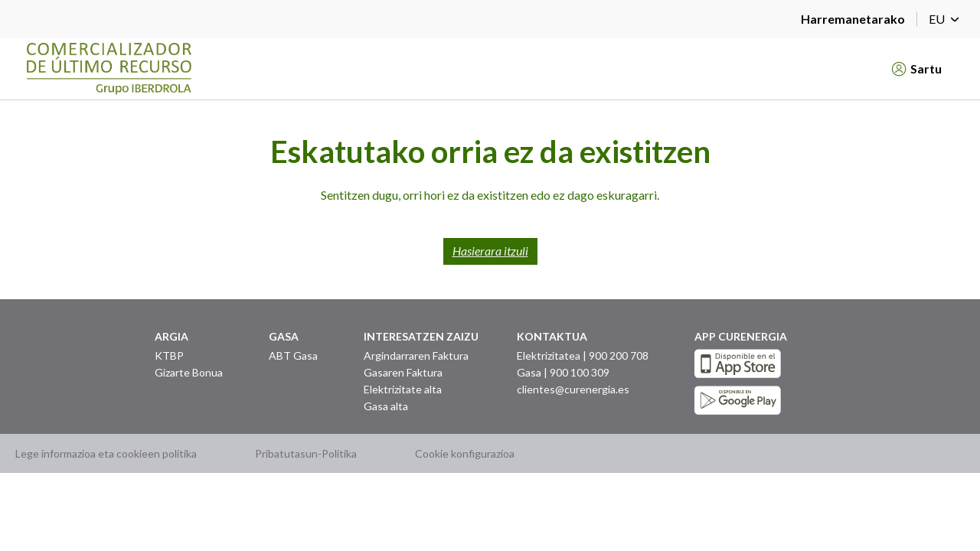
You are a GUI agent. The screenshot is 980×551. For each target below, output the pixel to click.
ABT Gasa (293, 355)
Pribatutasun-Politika (306, 453)
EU (947, 19)
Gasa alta (386, 406)
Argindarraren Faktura (416, 355)
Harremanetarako (853, 19)
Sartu (917, 69)
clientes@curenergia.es (573, 389)
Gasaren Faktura (403, 372)
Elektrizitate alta (403, 389)
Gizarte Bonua (189, 372)
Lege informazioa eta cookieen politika (106, 453)
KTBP (169, 355)
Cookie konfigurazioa (465, 453)
